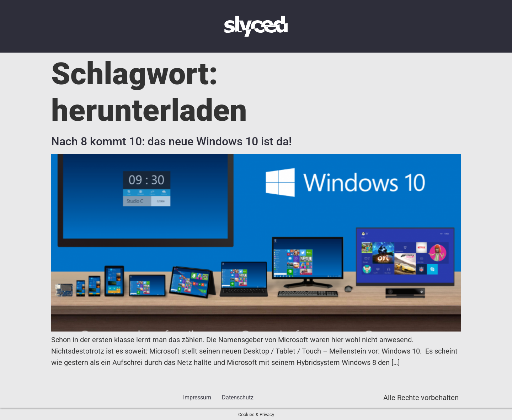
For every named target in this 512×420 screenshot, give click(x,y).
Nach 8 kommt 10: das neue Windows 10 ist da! (171, 141)
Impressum (197, 397)
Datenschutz (238, 397)
